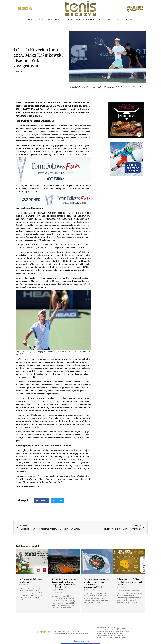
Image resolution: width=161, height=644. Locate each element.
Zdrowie (119, 19)
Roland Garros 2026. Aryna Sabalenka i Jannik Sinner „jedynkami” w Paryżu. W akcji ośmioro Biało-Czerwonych (64, 584)
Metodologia (105, 19)
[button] (42, 501)
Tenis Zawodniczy (36, 19)
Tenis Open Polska (56, 19)
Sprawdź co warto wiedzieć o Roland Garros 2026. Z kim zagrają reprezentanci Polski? (97, 583)
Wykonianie (80, 641)
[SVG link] (80, 9)
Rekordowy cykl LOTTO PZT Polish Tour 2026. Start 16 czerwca (129, 582)
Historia (130, 19)
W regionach (74, 19)
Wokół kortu (90, 19)
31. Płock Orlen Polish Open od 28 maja (32, 580)
